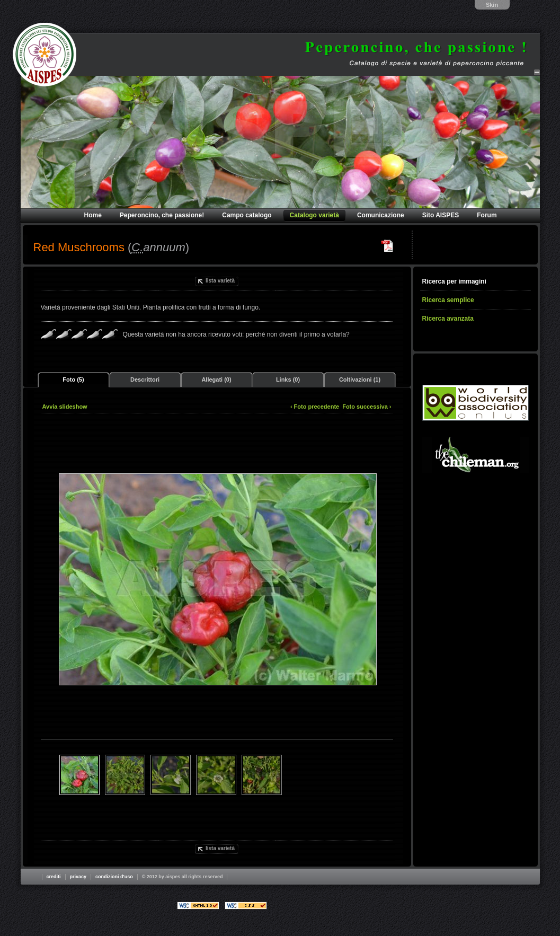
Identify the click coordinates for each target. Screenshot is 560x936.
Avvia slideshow (65, 407)
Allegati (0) (216, 379)
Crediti (54, 877)
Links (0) (288, 379)
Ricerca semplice (448, 300)
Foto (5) (73, 379)
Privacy (78, 877)
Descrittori (145, 379)
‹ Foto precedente (315, 407)
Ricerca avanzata (448, 319)
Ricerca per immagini (454, 281)
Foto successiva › (367, 407)
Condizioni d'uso (114, 877)
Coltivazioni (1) (360, 379)
